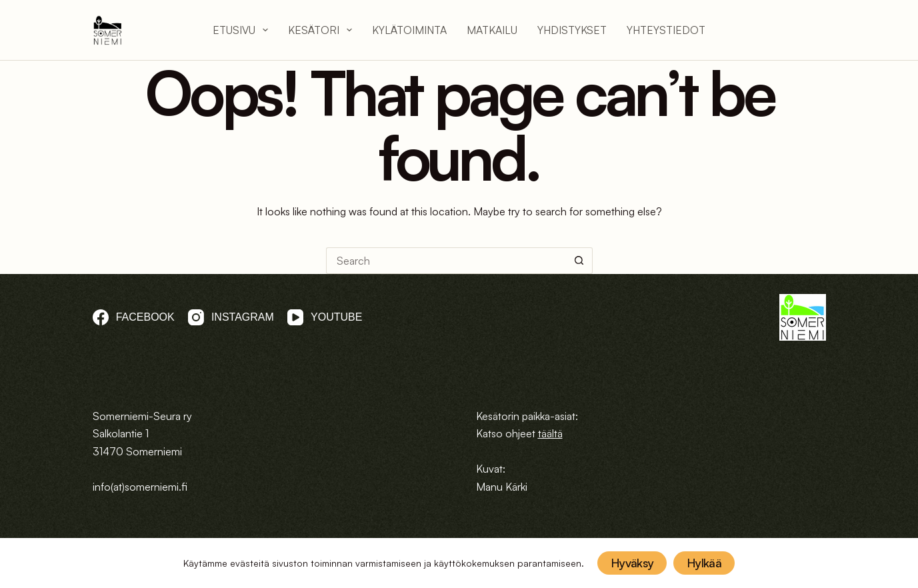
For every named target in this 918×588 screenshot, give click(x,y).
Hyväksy (632, 563)
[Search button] (579, 261)
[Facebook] (134, 317)
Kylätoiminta (409, 30)
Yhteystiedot (666, 30)
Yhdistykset (572, 30)
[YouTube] (325, 317)
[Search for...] (446, 261)
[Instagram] (231, 317)
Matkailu (492, 30)
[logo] (108, 30)
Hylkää (704, 563)
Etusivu (240, 30)
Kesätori (320, 30)
